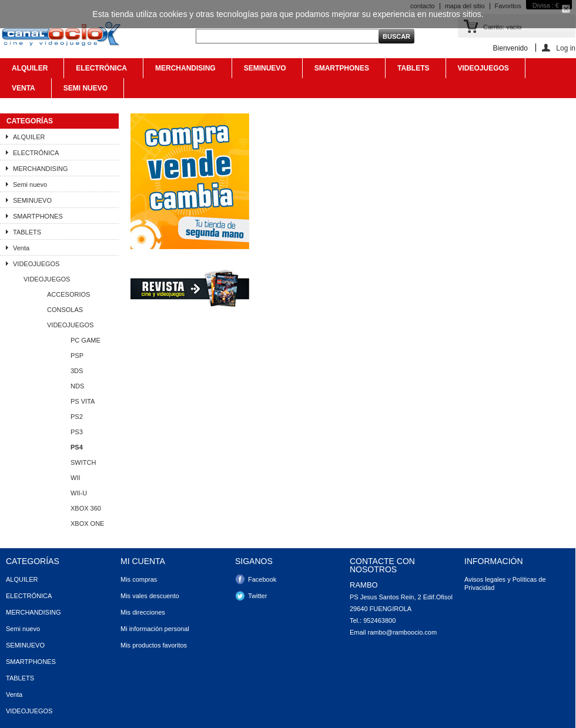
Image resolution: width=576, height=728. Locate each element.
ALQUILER (29, 71)
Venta (23, 91)
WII (76, 478)
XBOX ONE (87, 524)
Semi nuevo (85, 91)
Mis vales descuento (150, 596)
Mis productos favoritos (154, 645)
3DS (77, 371)
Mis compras (139, 579)
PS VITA (83, 401)
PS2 (77, 417)
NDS (77, 386)
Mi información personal (155, 629)
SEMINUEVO (264, 71)
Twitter (257, 596)
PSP (77, 355)
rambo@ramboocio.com (403, 632)
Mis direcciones (143, 612)
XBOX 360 (86, 508)
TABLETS (412, 71)
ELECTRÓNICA (101, 71)
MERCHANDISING (185, 71)
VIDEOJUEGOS (483, 71)
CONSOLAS (65, 310)
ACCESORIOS (68, 294)
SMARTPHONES (341, 71)
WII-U (79, 493)
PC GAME (86, 340)
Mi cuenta (143, 561)
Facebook (262, 579)
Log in (566, 48)
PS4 (77, 447)
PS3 (77, 432)
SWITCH (83, 462)
